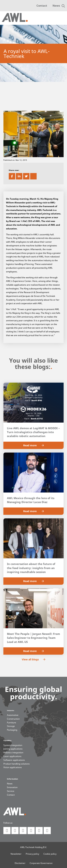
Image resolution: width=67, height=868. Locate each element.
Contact (42, 6)
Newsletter (16, 854)
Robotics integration (13, 752)
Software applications (14, 760)
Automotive (13, 715)
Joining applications (13, 749)
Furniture (12, 723)
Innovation (12, 787)
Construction (13, 719)
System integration (13, 745)
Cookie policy (50, 854)
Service (11, 791)
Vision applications (13, 767)
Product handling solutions (17, 764)
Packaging (12, 730)
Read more (33, 445)
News (56, 6)
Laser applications (12, 756)
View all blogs (33, 659)
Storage (11, 726)
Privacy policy (32, 854)
